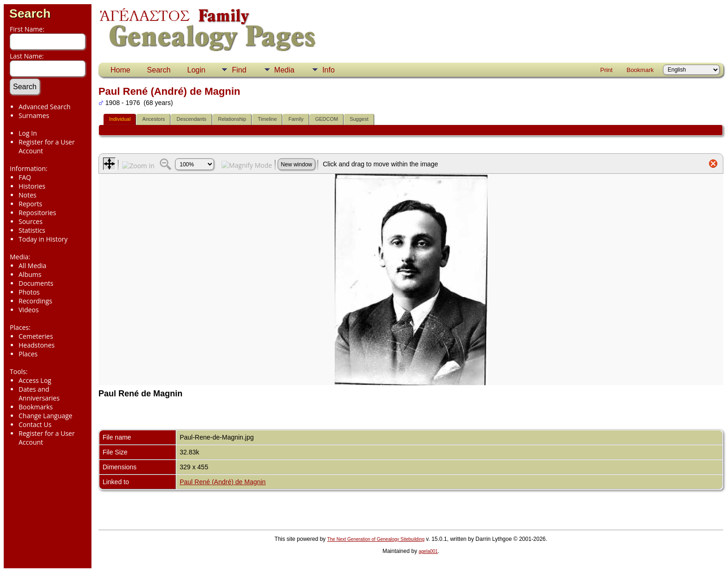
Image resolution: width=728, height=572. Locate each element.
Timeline (267, 119)
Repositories (37, 213)
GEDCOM (327, 119)
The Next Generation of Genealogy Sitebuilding (376, 539)
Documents (36, 283)
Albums (30, 274)
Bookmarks (36, 407)
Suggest (359, 119)
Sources (31, 221)
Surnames (34, 115)
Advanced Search (45, 107)
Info (328, 70)
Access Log (35, 380)
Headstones (37, 345)
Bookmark (640, 70)
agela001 (428, 551)
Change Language (45, 416)
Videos (29, 310)
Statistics (32, 230)
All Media (32, 266)
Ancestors (153, 119)
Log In (28, 133)
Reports (30, 204)
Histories (32, 186)
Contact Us (35, 424)
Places (28, 354)
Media (285, 70)
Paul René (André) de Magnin (223, 482)
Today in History (43, 239)
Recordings (35, 301)
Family (296, 119)
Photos (29, 292)
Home (120, 70)
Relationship (232, 119)
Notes (28, 195)
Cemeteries (36, 336)
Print (607, 70)
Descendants (191, 119)
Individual (120, 119)
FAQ (25, 177)
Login (196, 70)
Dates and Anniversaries (39, 394)
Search (30, 13)
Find (239, 70)
